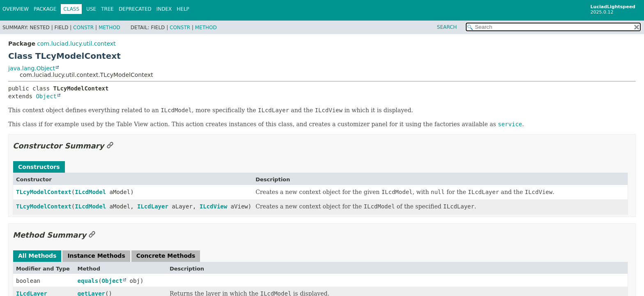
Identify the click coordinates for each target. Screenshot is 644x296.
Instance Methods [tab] (96, 256)
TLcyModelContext (44, 192)
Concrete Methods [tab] (166, 256)
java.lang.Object (32, 68)
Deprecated (135, 9)
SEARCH (447, 27)
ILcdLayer (153, 206)
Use (91, 9)
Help (183, 9)
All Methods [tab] (37, 256)
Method (109, 28)
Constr (83, 28)
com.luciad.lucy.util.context (76, 44)
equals (88, 281)
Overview (16, 9)
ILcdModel (90, 192)
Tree (107, 9)
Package (45, 9)
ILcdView (213, 206)
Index (164, 9)
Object (46, 96)
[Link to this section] (110, 146)
